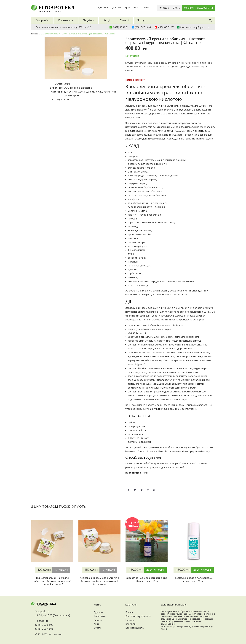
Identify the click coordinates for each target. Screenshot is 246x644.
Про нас (130, 612)
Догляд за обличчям (91, 92)
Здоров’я (99, 612)
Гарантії (130, 620)
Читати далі (61, 570)
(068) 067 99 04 (143, 27)
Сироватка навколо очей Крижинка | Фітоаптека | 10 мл (147, 579)
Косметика (100, 616)
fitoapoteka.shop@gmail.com (195, 27)
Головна (35, 34)
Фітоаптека (55, 634)
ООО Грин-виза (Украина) (79, 88)
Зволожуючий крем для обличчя (144, 106)
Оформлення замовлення (198, 8)
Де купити (103, 7)
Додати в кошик (155, 570)
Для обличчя (71, 92)
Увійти (146, 7)
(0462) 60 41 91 (120, 27)
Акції (96, 624)
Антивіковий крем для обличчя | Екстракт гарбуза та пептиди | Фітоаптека (100, 581)
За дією (98, 620)
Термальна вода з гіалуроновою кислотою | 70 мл (194, 579)
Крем (76, 95)
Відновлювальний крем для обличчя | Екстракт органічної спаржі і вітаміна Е (52, 581)
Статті (97, 628)
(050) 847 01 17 (166, 27)
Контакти (130, 624)
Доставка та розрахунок (125, 7)
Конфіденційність (135, 628)
